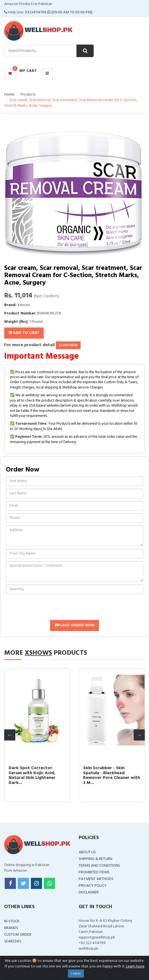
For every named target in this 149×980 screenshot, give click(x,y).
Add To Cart (24, 333)
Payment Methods (96, 879)
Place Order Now (74, 625)
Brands (11, 928)
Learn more (135, 966)
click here (68, 345)
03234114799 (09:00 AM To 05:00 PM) (59, 12)
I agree (76, 974)
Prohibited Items (94, 872)
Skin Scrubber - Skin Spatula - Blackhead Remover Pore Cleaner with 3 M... (112, 775)
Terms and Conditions (99, 866)
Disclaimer (89, 892)
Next (139, 735)
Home (9, 95)
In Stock (12, 921)
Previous (10, 735)
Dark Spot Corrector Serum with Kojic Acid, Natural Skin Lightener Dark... (32, 775)
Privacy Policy (93, 886)
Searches (13, 941)
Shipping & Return (95, 859)
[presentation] (48, 608)
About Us (87, 852)
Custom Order (18, 935)
